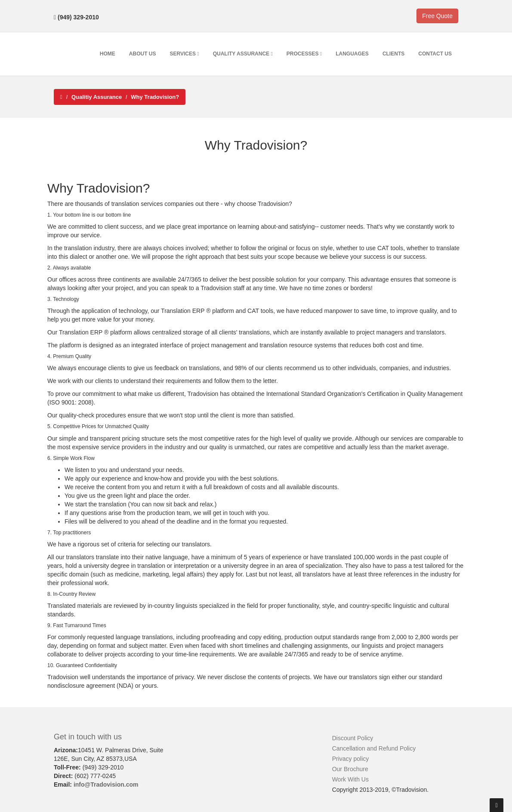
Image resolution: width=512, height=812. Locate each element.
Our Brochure (350, 769)
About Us (143, 54)
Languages (352, 54)
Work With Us (350, 779)
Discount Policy (353, 738)
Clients (393, 54)
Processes (304, 54)
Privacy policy (351, 759)
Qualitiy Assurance (97, 97)
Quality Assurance (243, 54)
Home (108, 54)
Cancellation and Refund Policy (374, 748)
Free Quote (437, 16)
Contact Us (435, 54)
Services (185, 54)
